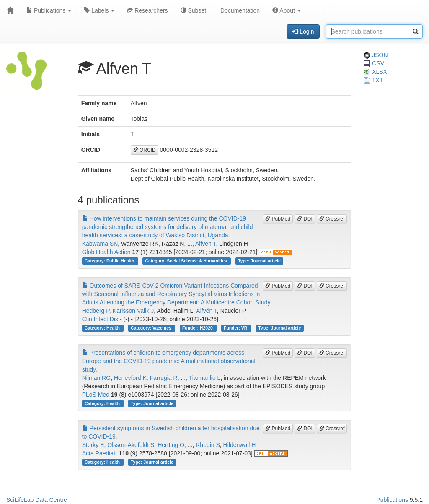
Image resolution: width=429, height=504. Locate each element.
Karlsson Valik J (133, 311)
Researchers (147, 10)
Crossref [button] (332, 219)
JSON (376, 55)
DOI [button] (305, 219)
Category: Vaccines (152, 328)
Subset (193, 10)
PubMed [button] (278, 219)
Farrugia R (164, 378)
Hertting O (171, 445)
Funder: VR (236, 328)
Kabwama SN (100, 244)
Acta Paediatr (100, 453)
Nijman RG (96, 378)
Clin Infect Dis (100, 319)
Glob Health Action (106, 252)
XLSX (375, 72)
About (287, 10)
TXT (373, 80)
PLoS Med (96, 395)
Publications (49, 10)
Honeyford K (130, 378)
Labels (99, 10)
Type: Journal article (259, 261)
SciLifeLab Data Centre (37, 500)
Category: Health (103, 328)
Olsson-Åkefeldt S (131, 445)
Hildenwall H (240, 445)
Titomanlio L (205, 378)
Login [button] (303, 31)
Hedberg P (96, 311)
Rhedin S (208, 445)
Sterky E (93, 445)
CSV (374, 63)
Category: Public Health (110, 261)
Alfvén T (206, 244)
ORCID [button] (145, 150)
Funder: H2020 (198, 328)
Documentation (239, 10)
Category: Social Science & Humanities (186, 261)
